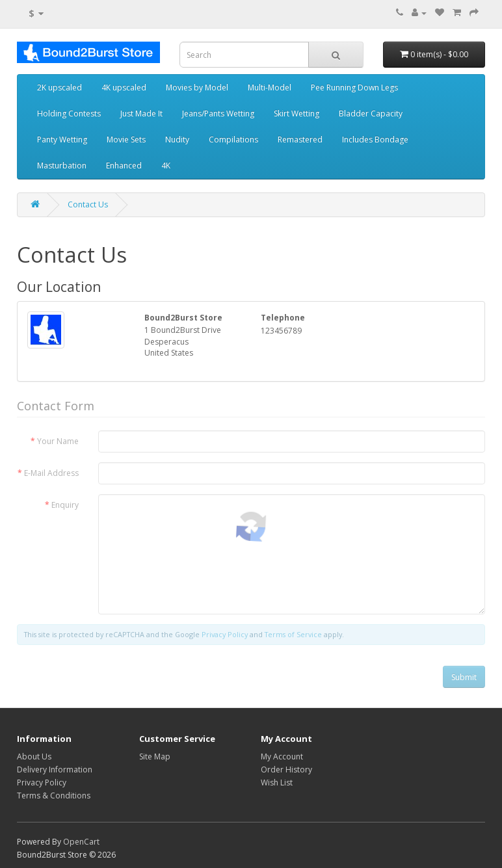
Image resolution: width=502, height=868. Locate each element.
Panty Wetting (62, 139)
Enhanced (124, 165)
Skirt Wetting (297, 113)
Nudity (177, 139)
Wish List (277, 783)
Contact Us (88, 204)
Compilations (233, 139)
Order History (286, 769)
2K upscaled (59, 87)
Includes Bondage (375, 139)
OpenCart (81, 842)
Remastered (300, 139)
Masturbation (62, 165)
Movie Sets (126, 139)
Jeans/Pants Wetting (218, 113)
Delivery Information (55, 769)
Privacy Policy (42, 783)
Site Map (155, 756)
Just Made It (141, 113)
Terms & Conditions (54, 796)
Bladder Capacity (371, 113)
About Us (34, 756)
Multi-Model (270, 87)
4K (166, 165)
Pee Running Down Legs (354, 87)
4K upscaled (124, 87)
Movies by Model (197, 87)
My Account (282, 756)
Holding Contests (69, 113)
